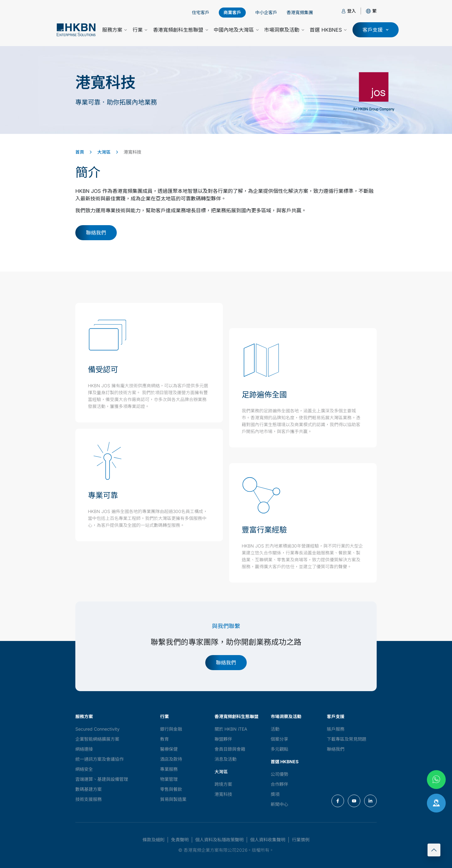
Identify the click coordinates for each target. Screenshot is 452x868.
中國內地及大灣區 (236, 30)
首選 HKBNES (328, 30)
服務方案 (114, 30)
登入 (352, 11)
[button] (374, 11)
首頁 (80, 152)
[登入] (344, 11)
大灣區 (104, 152)
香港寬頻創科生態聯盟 (180, 30)
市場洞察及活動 (284, 30)
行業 (140, 30)
